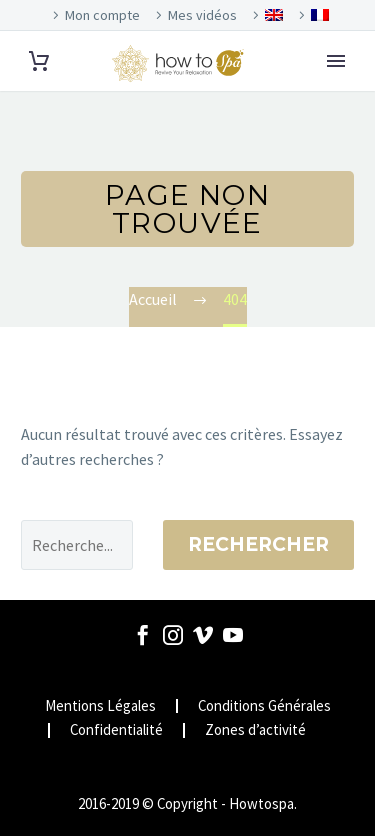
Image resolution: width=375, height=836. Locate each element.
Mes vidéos (202, 15)
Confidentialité (116, 730)
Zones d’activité (255, 730)
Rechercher (258, 544)
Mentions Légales (100, 706)
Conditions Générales (264, 706)
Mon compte (102, 15)
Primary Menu (336, 61)
